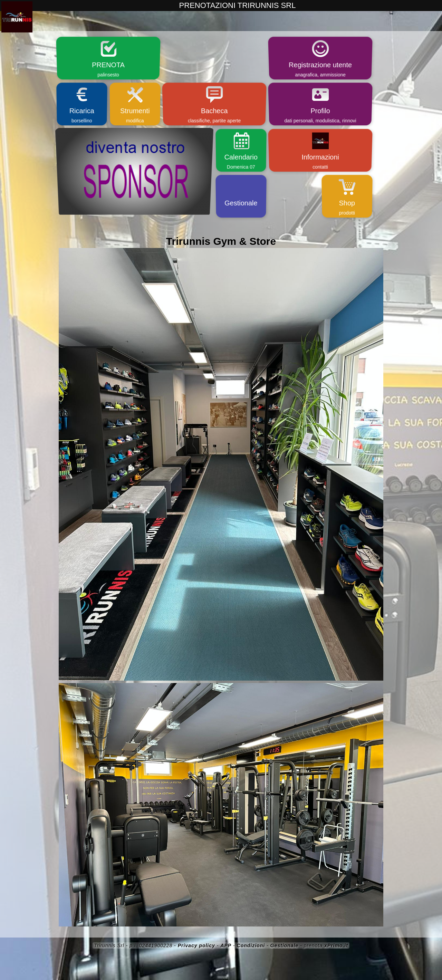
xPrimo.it (336, 945)
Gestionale (285, 945)
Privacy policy (196, 945)
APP (226, 945)
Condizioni (251, 945)
